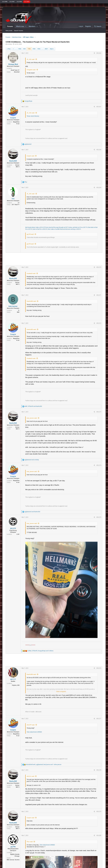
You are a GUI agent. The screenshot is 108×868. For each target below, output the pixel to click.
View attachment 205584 (34, 732)
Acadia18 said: (31, 273)
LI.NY (18, 534)
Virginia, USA (16, 685)
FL (19, 310)
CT (19, 203)
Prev (9, 49)
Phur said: (30, 842)
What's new (20, 26)
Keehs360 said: (31, 301)
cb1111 (13, 679)
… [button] (16, 49)
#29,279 (99, 811)
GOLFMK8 (5, 2)
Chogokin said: (31, 70)
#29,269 (99, 188)
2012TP (13, 528)
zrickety (9, 44)
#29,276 (99, 668)
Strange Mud (13, 64)
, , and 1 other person (44, 765)
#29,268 (99, 150)
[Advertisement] (54, 259)
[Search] (98, 26)
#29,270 (99, 267)
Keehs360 (13, 161)
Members (32, 26)
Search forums (18, 31)
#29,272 (99, 323)
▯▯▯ (13, 199)
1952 (29, 49)
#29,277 (99, 719)
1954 (39, 49)
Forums (10, 26)
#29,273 (99, 412)
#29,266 (99, 53)
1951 (24, 49)
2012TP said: (31, 725)
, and (33, 406)
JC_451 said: (31, 59)
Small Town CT (15, 70)
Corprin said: (31, 156)
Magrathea (16, 122)
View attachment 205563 (47, 845)
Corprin (13, 118)
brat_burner (13, 306)
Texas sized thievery (33, 116)
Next (51, 49)
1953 (34, 49)
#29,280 (99, 835)
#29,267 (99, 107)
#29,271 (99, 295)
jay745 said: (30, 234)
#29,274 (99, 465)
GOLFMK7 (12, 2)
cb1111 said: (31, 776)
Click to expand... (62, 692)
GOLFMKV (27, 2)
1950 (20, 49)
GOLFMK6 (19, 2)
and (32, 460)
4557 (46, 49)
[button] (26, 26)
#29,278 (99, 770)
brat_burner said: (32, 418)
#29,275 (99, 517)
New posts (9, 31)
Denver (17, 165)
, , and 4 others (40, 651)
